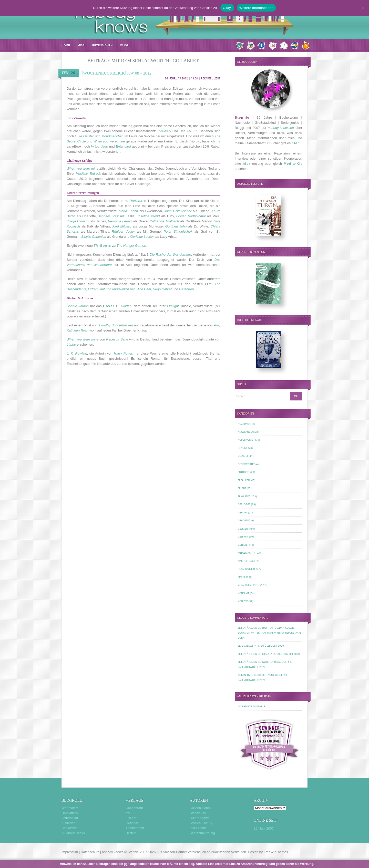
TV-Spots (102, 246)
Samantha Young (202, 833)
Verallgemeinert (249, 585)
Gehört (243, 513)
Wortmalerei (70, 808)
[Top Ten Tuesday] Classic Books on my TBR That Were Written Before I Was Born (270, 633)
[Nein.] (363, 8)
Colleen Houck (201, 808)
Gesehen (243, 537)
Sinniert (243, 577)
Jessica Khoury (201, 823)
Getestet (243, 545)
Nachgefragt (246, 561)
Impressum (70, 852)
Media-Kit (293, 164)
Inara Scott (198, 828)
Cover (109, 306)
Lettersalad (70, 818)
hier (295, 143)
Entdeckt (244, 472)
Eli (239, 646)
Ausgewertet (246, 440)
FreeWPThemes (276, 852)
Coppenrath (134, 808)
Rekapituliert (211, 79)
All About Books (73, 833)
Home (66, 45)
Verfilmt (243, 593)
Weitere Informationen (256, 8)
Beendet (243, 456)
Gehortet (244, 520)
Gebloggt (244, 504)
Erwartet (244, 496)
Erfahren (244, 480)
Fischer (131, 818)
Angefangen (246, 432)
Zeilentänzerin (247, 628)
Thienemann (135, 828)
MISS (81, 45)
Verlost (243, 601)
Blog (124, 45)
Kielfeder (68, 823)
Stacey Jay (198, 813)
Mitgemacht (246, 553)
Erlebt (242, 488)
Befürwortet (246, 464)
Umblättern (70, 813)
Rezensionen (102, 45)
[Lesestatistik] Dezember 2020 (265, 646)
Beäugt (243, 448)
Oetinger (132, 823)
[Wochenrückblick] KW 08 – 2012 (117, 73)
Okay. (227, 8)
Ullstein (131, 833)
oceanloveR (245, 675)
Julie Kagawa (199, 818)
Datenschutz (90, 852)
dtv (128, 813)
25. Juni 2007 (264, 828)
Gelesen (243, 529)
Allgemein (244, 424)
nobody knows (113, 852)
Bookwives (69, 828)
